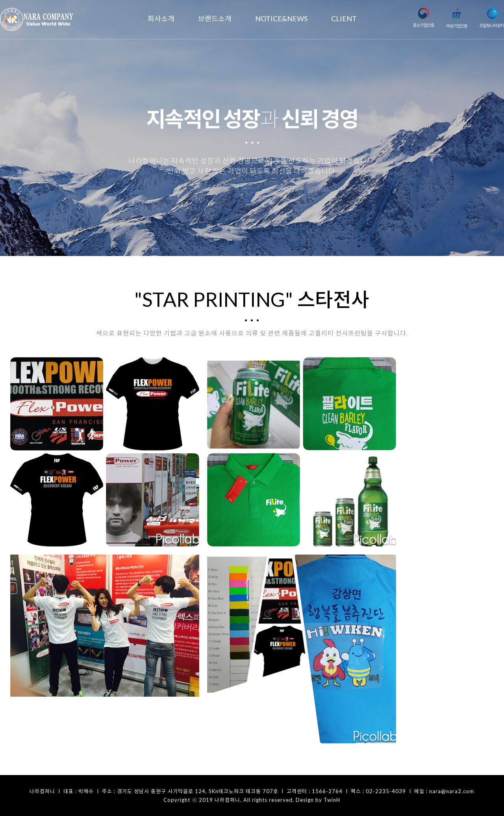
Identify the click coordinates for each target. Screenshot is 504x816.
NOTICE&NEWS (281, 19)
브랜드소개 (215, 19)
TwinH (332, 800)
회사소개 (161, 19)
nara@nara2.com (452, 791)
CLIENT (344, 19)
